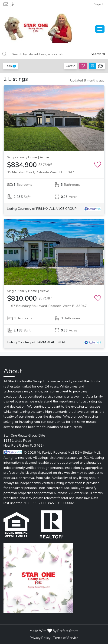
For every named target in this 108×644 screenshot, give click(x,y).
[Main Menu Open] (100, 29)
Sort (71, 66)
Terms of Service (66, 638)
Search (98, 54)
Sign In (99, 4)
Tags (11, 66)
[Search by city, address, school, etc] (48, 54)
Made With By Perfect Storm (54, 631)
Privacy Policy (40, 638)
